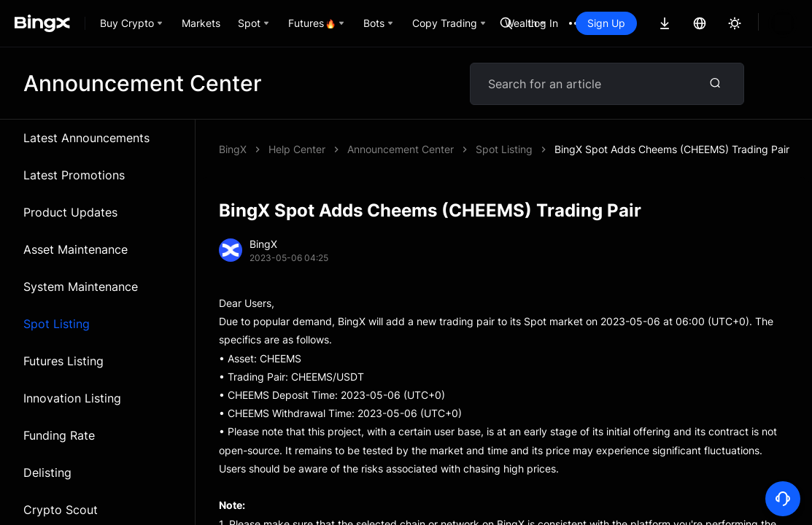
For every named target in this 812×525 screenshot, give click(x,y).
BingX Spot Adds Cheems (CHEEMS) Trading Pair (465, 149)
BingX (233, 149)
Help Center (297, 149)
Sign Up (606, 23)
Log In (543, 23)
